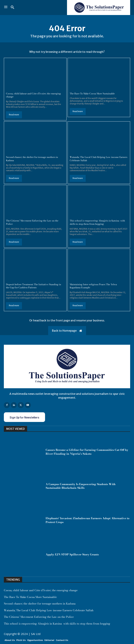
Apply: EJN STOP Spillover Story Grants (72, 554)
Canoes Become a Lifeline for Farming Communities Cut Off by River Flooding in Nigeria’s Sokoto (87, 452)
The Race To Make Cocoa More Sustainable (92, 93)
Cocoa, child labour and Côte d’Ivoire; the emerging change (33, 95)
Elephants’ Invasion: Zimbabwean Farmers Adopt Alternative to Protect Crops (88, 520)
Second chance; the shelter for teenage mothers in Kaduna (32, 159)
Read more (14, 115)
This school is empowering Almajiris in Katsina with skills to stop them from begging (97, 222)
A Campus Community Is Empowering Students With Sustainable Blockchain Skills (81, 486)
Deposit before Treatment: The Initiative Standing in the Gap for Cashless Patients (33, 286)
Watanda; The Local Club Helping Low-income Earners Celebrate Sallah (98, 159)
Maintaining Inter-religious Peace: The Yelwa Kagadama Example (93, 286)
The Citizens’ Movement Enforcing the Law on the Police (32, 222)
